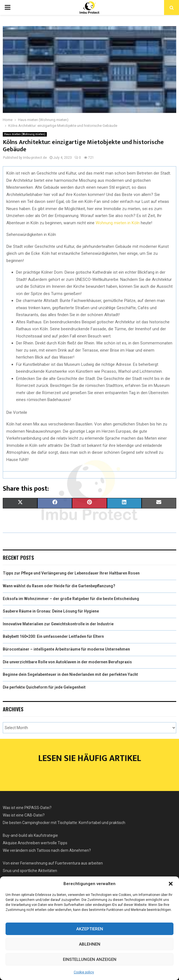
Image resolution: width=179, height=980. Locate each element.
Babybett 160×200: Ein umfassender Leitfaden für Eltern (53, 636)
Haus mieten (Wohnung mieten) (25, 134)
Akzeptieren (90, 929)
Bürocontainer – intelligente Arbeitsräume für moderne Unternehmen (66, 649)
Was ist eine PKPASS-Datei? (27, 808)
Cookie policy (84, 972)
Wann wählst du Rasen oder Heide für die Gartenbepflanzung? (59, 586)
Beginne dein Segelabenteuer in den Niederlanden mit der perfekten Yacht (70, 674)
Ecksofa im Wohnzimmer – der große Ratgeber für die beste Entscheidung (71, 599)
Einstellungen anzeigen (90, 959)
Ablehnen (90, 944)
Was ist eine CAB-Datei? (24, 815)
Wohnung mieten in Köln (118, 223)
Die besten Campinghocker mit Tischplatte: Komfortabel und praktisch (64, 823)
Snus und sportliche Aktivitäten (30, 871)
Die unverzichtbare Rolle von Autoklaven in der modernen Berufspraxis (67, 662)
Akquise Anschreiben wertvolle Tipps (35, 843)
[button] (171, 884)
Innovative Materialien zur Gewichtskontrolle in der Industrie (58, 624)
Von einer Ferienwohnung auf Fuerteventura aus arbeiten (53, 863)
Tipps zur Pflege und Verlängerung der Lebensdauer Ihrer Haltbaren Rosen (71, 573)
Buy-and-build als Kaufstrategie (30, 835)
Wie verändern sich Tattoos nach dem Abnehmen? (47, 850)
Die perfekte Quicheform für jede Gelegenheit (44, 687)
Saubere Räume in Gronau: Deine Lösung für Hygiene (51, 611)
